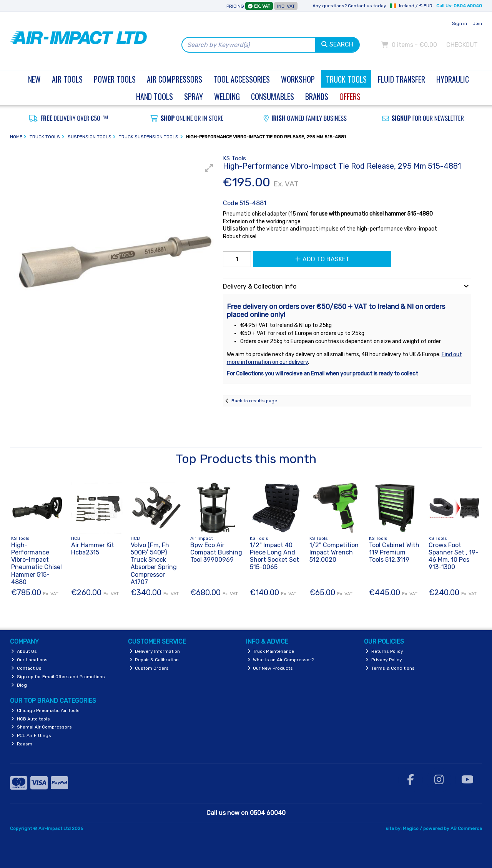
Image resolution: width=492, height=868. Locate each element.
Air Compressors (175, 79)
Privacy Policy (384, 660)
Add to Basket (322, 259)
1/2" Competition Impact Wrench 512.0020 (334, 552)
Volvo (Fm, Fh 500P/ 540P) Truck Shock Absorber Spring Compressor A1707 (154, 563)
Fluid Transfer (401, 79)
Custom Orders (149, 668)
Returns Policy (384, 651)
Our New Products (270, 668)
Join (477, 23)
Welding (227, 96)
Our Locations (29, 660)
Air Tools (67, 79)
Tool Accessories (242, 79)
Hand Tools (155, 96)
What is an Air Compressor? (281, 660)
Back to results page (254, 401)
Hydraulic (453, 79)
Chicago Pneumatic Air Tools (45, 710)
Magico (411, 828)
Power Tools (115, 79)
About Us (24, 651)
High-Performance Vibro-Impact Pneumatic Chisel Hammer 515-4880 (37, 563)
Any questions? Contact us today (349, 6)
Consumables (273, 96)
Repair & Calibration (154, 660)
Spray (194, 96)
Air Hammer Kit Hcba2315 (93, 549)
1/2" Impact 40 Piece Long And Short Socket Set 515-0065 (274, 556)
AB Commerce (466, 828)
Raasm (22, 744)
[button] (209, 168)
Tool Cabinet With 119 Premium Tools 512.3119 (394, 552)
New (34, 79)
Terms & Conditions (390, 668)
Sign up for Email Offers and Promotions (58, 677)
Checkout (462, 45)
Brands (317, 96)
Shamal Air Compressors (42, 727)
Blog (19, 685)
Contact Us (26, 668)
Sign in (460, 23)
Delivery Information (155, 651)
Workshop (298, 79)
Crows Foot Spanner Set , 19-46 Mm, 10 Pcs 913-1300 (454, 556)
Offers (350, 96)
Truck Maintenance (271, 651)
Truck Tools (346, 79)
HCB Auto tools (31, 719)
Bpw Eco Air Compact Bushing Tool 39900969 (216, 552)
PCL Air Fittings (31, 735)
